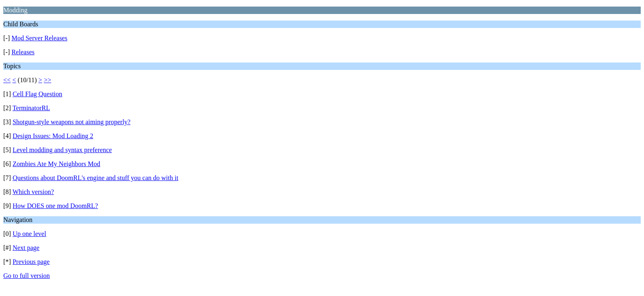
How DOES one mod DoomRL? (55, 206)
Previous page (31, 262)
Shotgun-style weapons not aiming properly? (72, 122)
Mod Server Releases (39, 38)
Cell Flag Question (38, 94)
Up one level (30, 234)
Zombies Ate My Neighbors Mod (56, 164)
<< (7, 80)
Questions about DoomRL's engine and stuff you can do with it (95, 178)
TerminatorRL (31, 108)
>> (48, 80)
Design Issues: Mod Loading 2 (53, 136)
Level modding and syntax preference (62, 150)
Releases (23, 52)
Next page (26, 248)
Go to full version (26, 276)
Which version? (33, 192)
